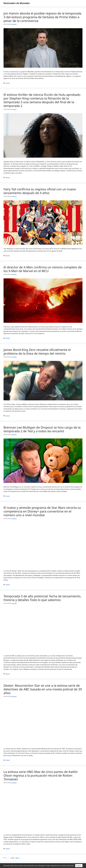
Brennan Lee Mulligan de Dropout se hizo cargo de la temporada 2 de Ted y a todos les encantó (42, 429)
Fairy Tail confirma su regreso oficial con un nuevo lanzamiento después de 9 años (40, 191)
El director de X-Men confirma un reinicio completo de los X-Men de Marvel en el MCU (43, 269)
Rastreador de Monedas (17, 3)
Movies (8, 83)
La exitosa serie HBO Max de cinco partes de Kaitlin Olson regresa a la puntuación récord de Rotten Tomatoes (41, 775)
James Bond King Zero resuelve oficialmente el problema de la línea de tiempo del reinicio (37, 352)
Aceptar (79, 866)
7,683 (12, 858)
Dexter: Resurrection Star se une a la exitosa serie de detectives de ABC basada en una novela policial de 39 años (43, 689)
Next (18, 858)
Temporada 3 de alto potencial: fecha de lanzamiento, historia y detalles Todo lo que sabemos (42, 598)
